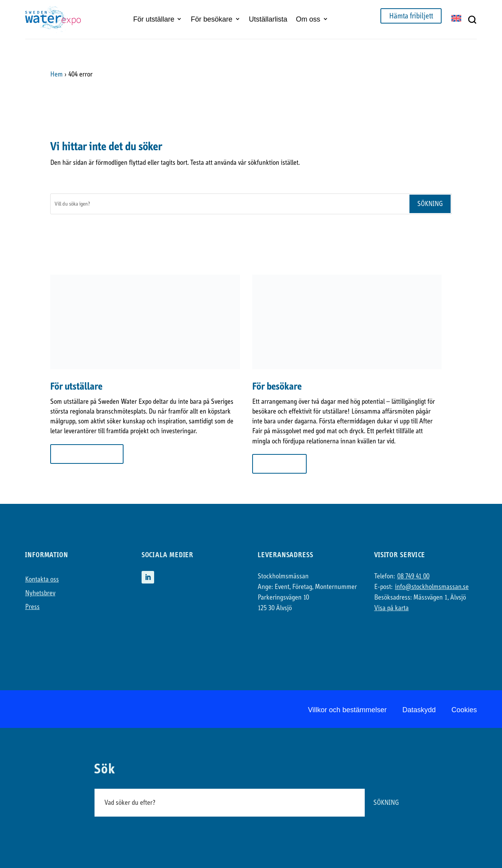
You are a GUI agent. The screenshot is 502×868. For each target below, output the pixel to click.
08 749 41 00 (413, 576)
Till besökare (279, 464)
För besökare (211, 19)
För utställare (154, 19)
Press (32, 607)
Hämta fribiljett (411, 16)
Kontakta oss (42, 579)
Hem (56, 74)
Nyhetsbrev (40, 593)
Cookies (464, 710)
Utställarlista (268, 19)
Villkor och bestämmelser (347, 710)
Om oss (308, 19)
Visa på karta (391, 608)
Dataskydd (419, 710)
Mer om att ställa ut (87, 454)
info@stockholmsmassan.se (432, 587)
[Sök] (230, 204)
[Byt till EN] (456, 19)
